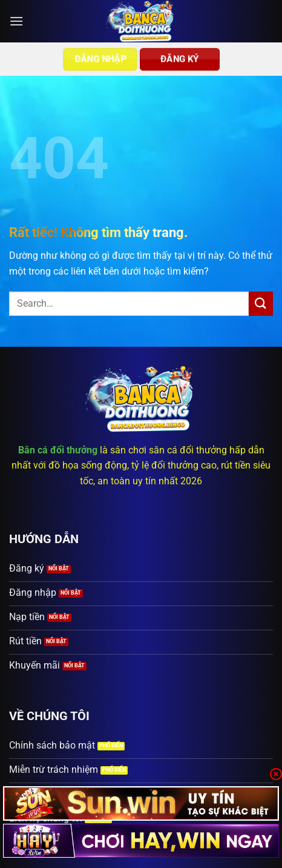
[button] (16, 21)
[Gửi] (261, 303)
